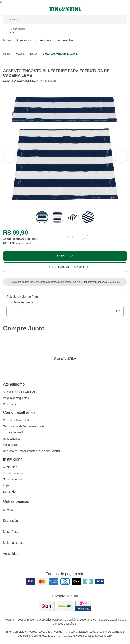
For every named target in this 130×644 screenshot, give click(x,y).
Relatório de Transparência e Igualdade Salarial (31, 451)
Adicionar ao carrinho (68, 267)
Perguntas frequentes (16, 398)
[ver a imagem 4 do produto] (88, 217)
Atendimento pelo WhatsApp (20, 392)
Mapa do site (11, 445)
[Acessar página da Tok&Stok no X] (81, 366)
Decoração (65, 521)
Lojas (6, 485)
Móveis (8, 40)
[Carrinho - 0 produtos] (125, 9)
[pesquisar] (122, 19)
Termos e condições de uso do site (24, 426)
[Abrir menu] (22, 9)
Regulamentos (12, 439)
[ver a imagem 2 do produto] (57, 217)
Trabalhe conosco (14, 473)
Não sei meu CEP (26, 302)
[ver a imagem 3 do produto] (73, 217)
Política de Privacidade (17, 420)
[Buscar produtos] (65, 19)
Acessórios (24, 40)
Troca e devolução (14, 432)
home (7, 54)
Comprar (65, 256)
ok (118, 311)
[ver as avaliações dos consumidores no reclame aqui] (65, 606)
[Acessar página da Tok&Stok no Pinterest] (70, 366)
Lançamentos (64, 40)
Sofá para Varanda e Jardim (61, 54)
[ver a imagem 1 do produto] (42, 217)
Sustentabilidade (13, 479)
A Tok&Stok (10, 467)
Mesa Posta (65, 532)
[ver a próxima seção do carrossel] (9, 156)
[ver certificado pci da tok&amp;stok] (83, 606)
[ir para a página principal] (65, 9)
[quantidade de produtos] (78, 237)
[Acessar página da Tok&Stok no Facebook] (49, 366)
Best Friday (10, 492)
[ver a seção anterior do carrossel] (121, 156)
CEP (9, 302)
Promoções (43, 40)
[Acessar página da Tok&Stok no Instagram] (60, 366)
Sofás (34, 54)
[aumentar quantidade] (86, 237)
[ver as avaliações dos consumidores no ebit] (47, 606)
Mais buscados (65, 543)
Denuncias (9, 404)
